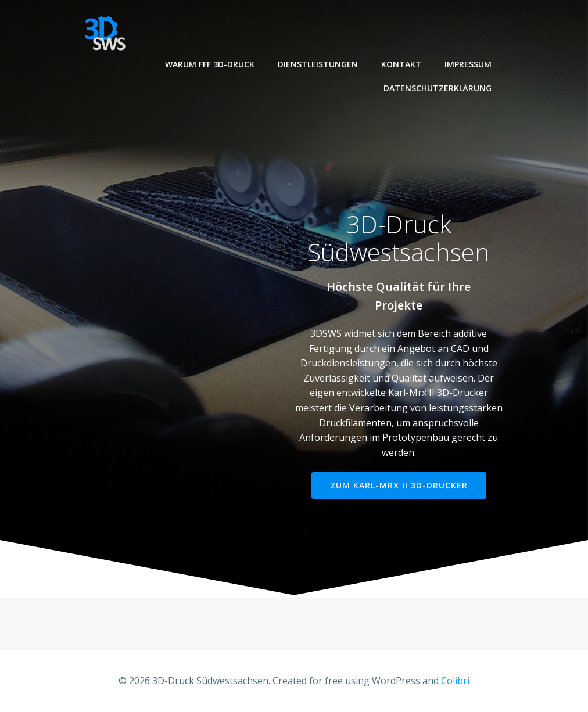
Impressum (468, 64)
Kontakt (401, 64)
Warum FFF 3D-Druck (210, 64)
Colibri (455, 681)
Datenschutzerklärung (438, 88)
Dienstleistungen (318, 64)
